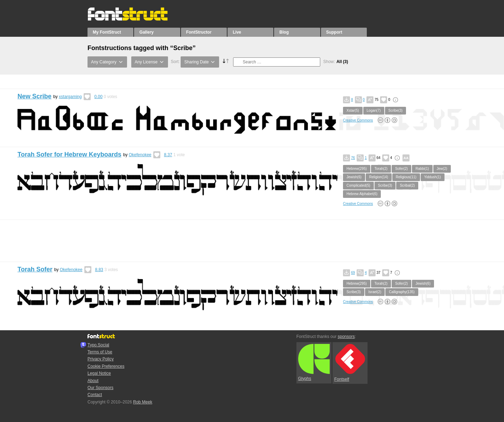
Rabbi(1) (422, 169)
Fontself (350, 363)
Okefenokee (140, 155)
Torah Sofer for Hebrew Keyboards (69, 154)
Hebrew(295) (357, 169)
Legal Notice (99, 373)
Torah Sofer (35, 269)
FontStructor (199, 32)
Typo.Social (98, 345)
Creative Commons (358, 120)
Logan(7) (374, 110)
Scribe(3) (396, 110)
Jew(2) (442, 169)
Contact (95, 395)
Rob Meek (143, 402)
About (93, 381)
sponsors (346, 337)
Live (237, 32)
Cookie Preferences (106, 366)
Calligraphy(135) (402, 292)
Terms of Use (100, 352)
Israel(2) (375, 292)
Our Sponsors (100, 388)
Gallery (146, 32)
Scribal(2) (407, 185)
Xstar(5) (353, 110)
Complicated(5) (358, 185)
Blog (284, 32)
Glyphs (314, 362)
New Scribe (34, 96)
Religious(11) (406, 177)
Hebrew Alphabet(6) (362, 194)
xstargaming (70, 97)
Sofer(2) (401, 169)
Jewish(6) (354, 177)
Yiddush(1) (433, 177)
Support (334, 32)
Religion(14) (379, 177)
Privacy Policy (101, 359)
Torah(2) (381, 169)
